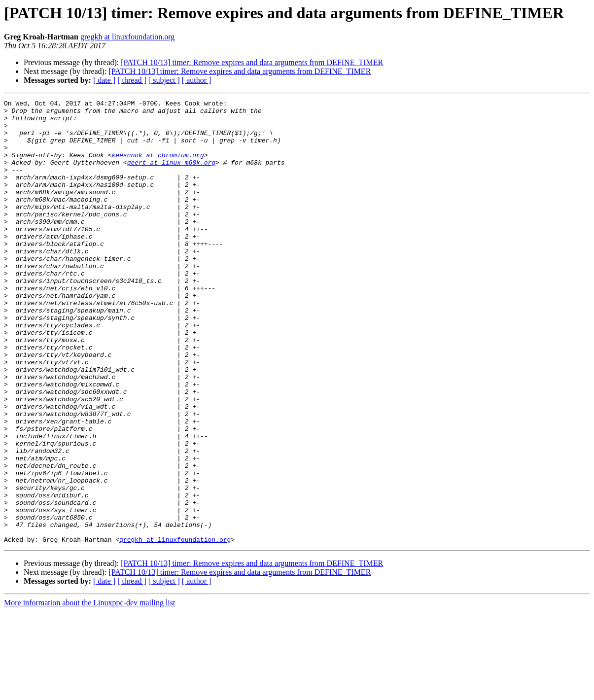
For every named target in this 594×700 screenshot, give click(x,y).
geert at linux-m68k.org (171, 175)
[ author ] (197, 80)
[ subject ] (164, 80)
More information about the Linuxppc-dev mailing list (89, 691)
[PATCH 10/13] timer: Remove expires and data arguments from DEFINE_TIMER (252, 62)
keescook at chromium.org (157, 167)
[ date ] (104, 80)
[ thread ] (132, 80)
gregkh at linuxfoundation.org (127, 37)
